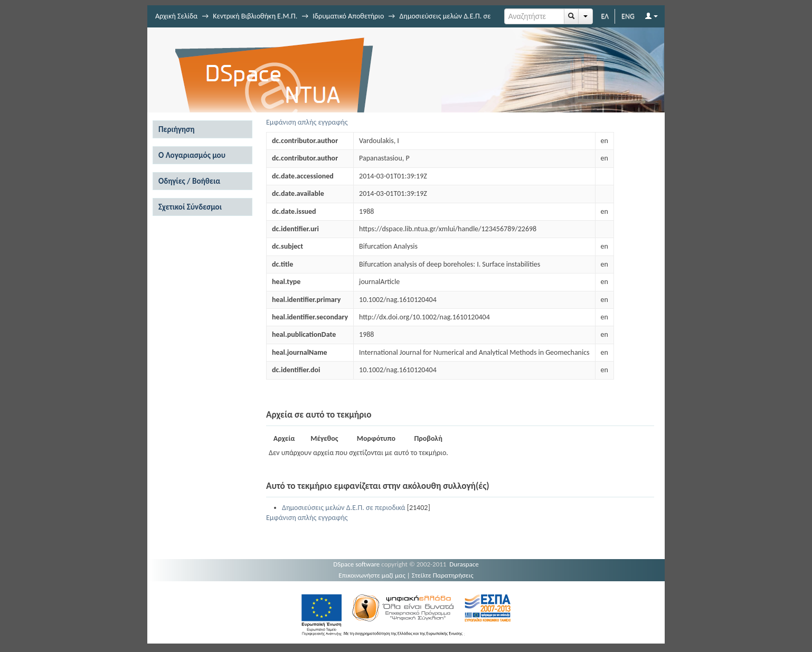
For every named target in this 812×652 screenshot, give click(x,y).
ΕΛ (605, 16)
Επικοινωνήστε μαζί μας (372, 575)
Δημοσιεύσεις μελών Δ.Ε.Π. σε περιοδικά (343, 508)
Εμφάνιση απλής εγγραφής (307, 122)
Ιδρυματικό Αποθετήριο (348, 16)
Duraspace (464, 564)
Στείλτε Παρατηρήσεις (443, 575)
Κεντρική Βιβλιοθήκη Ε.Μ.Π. (255, 16)
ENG (628, 16)
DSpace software (356, 564)
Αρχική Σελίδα (176, 16)
